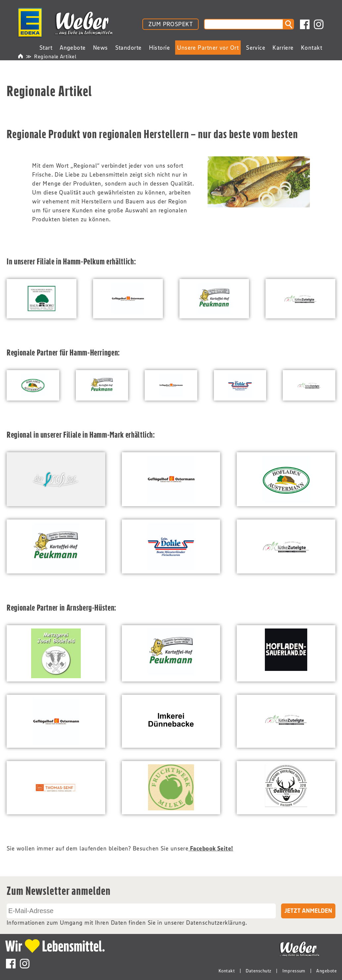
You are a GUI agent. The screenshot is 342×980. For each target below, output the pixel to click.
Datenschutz (258, 971)
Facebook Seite (211, 848)
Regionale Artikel (55, 56)
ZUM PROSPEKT (171, 24)
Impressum (294, 971)
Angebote (326, 971)
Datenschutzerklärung (216, 923)
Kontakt (227, 971)
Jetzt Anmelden (308, 911)
